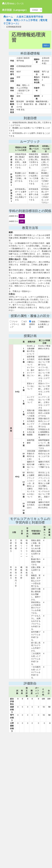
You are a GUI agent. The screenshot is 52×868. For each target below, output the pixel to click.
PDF (46, 46)
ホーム (8, 17)
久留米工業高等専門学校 (30, 17)
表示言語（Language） (15, 10)
